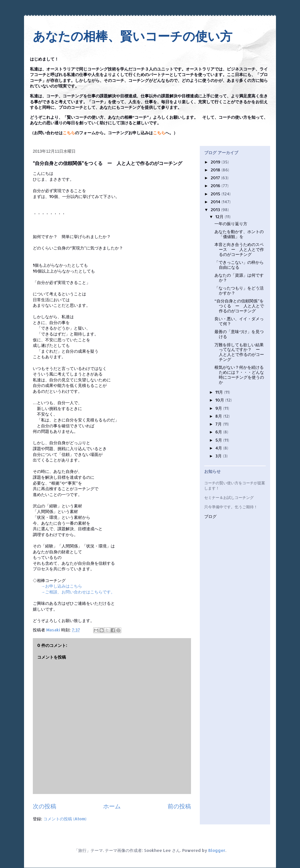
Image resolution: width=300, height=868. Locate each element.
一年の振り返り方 (231, 224)
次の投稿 (45, 806)
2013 (216, 210)
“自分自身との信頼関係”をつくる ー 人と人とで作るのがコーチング (239, 306)
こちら (69, 133)
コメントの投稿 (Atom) (65, 819)
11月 (220, 392)
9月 (219, 408)
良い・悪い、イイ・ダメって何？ (239, 321)
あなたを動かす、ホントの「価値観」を (239, 234)
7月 (219, 424)
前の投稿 (179, 806)
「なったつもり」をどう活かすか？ (239, 290)
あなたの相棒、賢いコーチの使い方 (133, 36)
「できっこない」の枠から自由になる (239, 265)
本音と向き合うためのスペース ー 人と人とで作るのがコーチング (239, 249)
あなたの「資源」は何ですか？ (239, 278)
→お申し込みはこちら (62, 586)
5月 (219, 440)
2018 (216, 170)
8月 (219, 416)
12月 (220, 217)
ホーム (112, 806)
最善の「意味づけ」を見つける (239, 334)
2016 (216, 186)
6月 (219, 432)
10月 (220, 400)
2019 (216, 162)
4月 (219, 448)
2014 (216, 202)
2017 (216, 178)
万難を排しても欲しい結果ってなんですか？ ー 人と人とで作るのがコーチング (239, 352)
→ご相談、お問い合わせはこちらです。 (78, 592)
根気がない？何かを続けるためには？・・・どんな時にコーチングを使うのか (239, 374)
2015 (216, 194)
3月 (219, 456)
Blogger (217, 850)
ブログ (210, 517)
